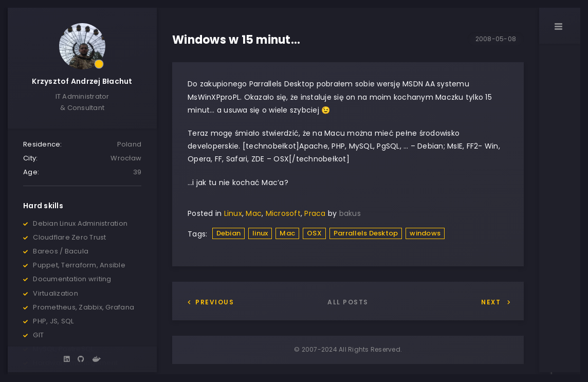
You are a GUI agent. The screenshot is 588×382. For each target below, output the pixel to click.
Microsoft (283, 213)
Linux (233, 213)
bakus (350, 213)
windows (425, 233)
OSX (314, 233)
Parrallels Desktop (366, 233)
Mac (254, 213)
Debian (229, 233)
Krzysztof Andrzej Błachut (82, 81)
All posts (348, 302)
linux (260, 233)
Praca (315, 213)
